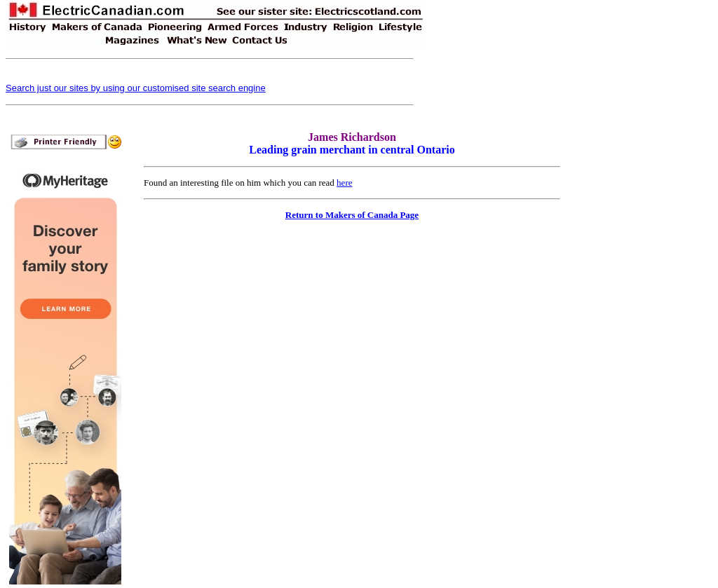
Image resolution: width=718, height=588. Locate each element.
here (344, 183)
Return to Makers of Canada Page (352, 215)
